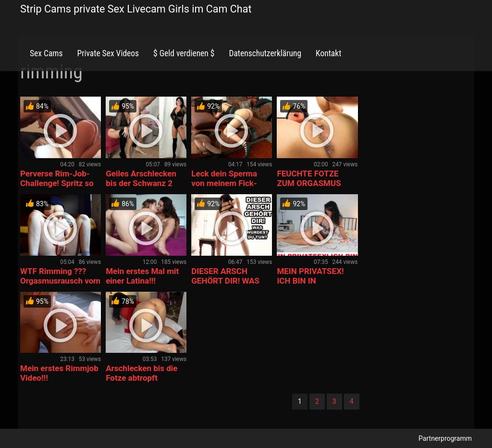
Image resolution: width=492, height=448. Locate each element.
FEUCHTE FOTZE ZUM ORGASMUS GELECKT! (309, 183)
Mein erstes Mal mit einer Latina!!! (142, 276)
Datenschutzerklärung (265, 53)
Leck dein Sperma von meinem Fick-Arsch (224, 183)
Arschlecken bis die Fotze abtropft (141, 373)
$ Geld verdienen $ (184, 53)
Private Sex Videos (108, 53)
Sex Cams (46, 53)
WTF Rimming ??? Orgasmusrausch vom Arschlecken (60, 281)
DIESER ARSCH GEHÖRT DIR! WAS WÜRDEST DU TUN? (228, 281)
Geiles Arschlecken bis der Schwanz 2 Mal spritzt (141, 183)
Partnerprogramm (445, 438)
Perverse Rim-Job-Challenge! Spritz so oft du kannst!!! (57, 183)
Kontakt (328, 53)
